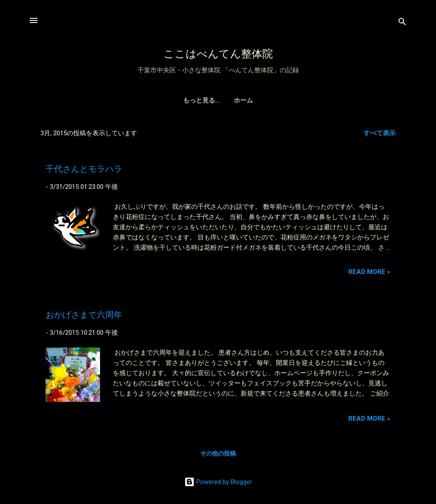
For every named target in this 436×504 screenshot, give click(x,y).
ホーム (218, 100)
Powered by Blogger (218, 482)
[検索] (402, 23)
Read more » (369, 272)
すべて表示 (380, 133)
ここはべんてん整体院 (218, 54)
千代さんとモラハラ (84, 169)
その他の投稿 (218, 453)
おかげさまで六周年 (84, 315)
